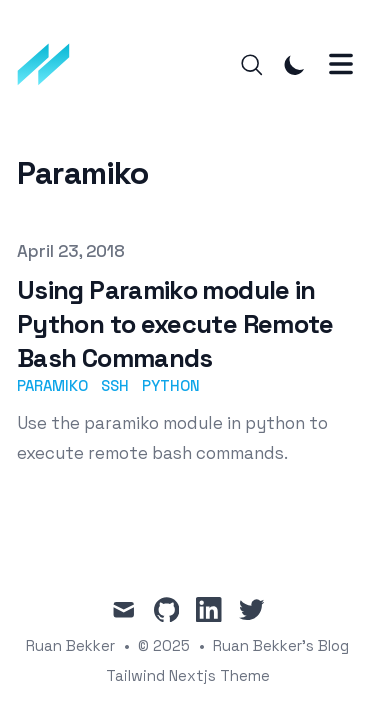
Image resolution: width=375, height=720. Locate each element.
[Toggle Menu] (341, 64)
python (171, 385)
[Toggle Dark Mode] (295, 65)
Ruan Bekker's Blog (281, 645)
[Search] (252, 65)
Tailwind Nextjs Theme (188, 675)
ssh (115, 385)
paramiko (52, 385)
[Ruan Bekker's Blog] (50, 65)
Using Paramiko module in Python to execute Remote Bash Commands (175, 324)
